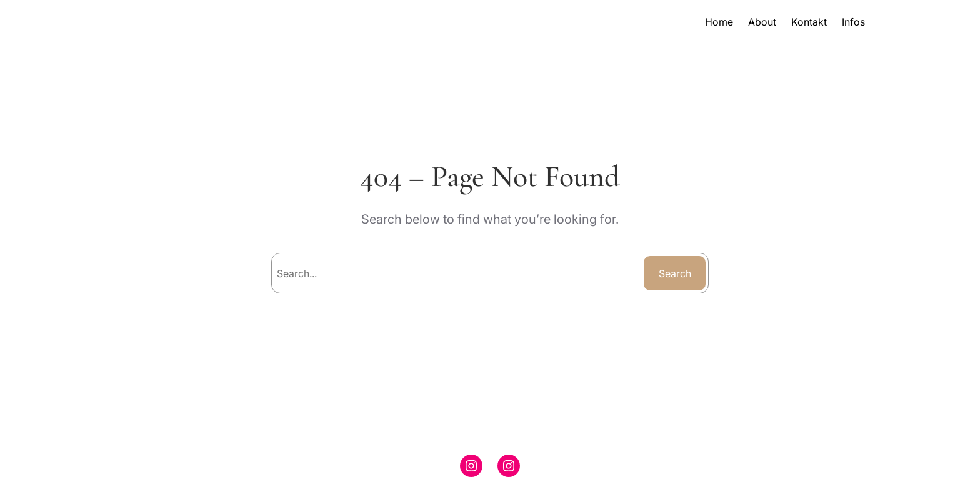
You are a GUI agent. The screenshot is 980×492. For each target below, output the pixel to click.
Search (675, 273)
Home (719, 22)
